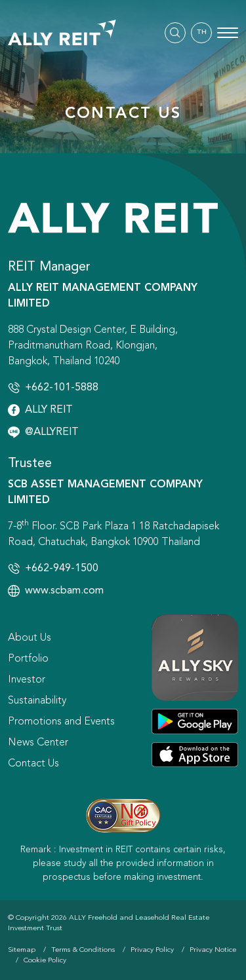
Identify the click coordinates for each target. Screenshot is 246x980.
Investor (27, 680)
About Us (30, 638)
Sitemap (22, 950)
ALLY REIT (49, 410)
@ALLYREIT (52, 432)
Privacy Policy (152, 950)
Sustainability (37, 701)
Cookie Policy (45, 961)
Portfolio (28, 659)
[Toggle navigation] (228, 33)
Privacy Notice (213, 950)
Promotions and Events (61, 722)
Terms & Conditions (83, 950)
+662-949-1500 (62, 569)
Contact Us (33, 764)
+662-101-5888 (62, 388)
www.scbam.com (64, 591)
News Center (38, 743)
